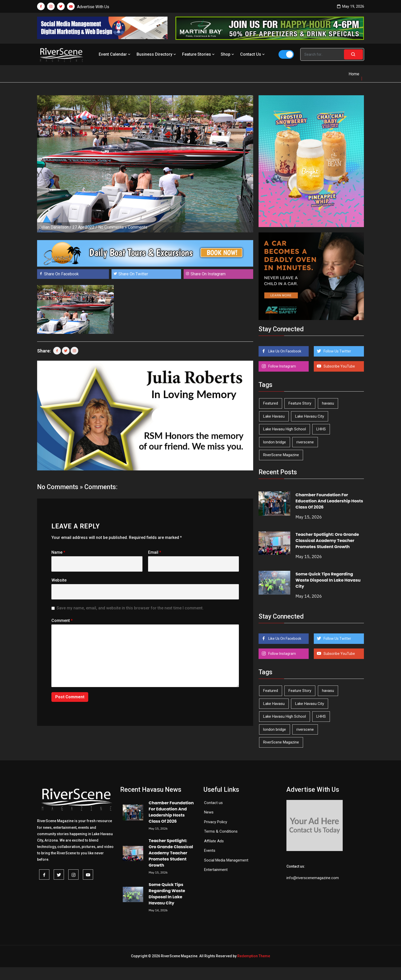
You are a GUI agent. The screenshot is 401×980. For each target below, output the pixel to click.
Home (354, 74)
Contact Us (253, 54)
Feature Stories (199, 54)
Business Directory (157, 54)
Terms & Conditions (221, 831)
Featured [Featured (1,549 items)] (271, 403)
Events (210, 851)
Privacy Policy (216, 822)
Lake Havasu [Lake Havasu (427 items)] (274, 416)
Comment (62, 621)
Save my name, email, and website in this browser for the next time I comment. (130, 608)
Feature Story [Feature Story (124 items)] (300, 403)
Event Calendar (115, 54)
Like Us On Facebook (284, 351)
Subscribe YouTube (339, 366)
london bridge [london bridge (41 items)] (275, 442)
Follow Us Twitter (337, 351)
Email (155, 552)
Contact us (213, 803)
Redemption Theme (254, 956)
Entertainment (216, 870)
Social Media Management (226, 860)
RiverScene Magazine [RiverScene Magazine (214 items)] (281, 455)
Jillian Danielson (54, 227)
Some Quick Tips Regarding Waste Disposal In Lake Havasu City (328, 580)
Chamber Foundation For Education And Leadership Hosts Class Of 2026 (329, 501)
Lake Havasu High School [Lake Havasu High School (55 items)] (285, 429)
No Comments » (113, 227)
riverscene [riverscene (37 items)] (305, 442)
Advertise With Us (93, 7)
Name (58, 552)
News (209, 812)
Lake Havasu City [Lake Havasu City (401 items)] (310, 416)
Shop (228, 54)
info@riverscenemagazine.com (313, 878)
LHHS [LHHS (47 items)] (321, 429)
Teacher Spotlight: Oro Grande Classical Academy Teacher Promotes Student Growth (327, 541)
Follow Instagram (282, 366)
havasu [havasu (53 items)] (328, 403)
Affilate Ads (214, 841)
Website (59, 580)
